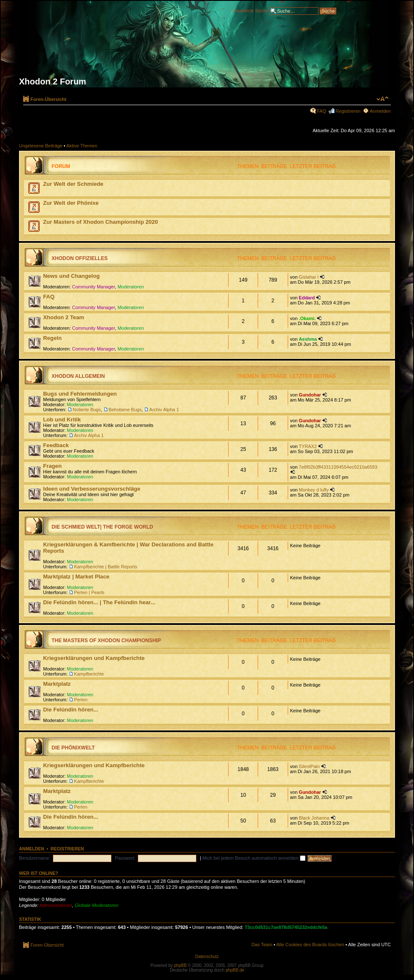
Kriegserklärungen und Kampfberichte (94, 658)
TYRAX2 (308, 446)
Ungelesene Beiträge (41, 146)
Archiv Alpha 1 (164, 410)
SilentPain (309, 766)
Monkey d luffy (314, 490)
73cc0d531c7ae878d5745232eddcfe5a (286, 927)
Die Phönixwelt (73, 748)
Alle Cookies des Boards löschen (310, 945)
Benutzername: (35, 858)
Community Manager (94, 287)
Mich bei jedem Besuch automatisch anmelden (254, 858)
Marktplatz (57, 684)
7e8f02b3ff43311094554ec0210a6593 (338, 467)
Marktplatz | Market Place (76, 577)
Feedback (56, 445)
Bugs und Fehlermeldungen (80, 394)
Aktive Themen (82, 146)
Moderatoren (131, 287)
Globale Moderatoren (97, 905)
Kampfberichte (89, 674)
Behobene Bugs (125, 410)
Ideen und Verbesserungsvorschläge (92, 489)
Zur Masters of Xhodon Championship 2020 (101, 222)
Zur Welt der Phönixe (71, 203)
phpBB (180, 965)
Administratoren (56, 905)
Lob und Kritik (62, 419)
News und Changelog (71, 276)
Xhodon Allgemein (78, 376)
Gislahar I (309, 277)
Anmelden (380, 111)
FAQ (321, 111)
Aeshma (308, 339)
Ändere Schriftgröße (383, 99)
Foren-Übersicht (48, 99)
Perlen (81, 700)
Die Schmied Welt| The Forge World (102, 527)
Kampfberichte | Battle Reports (106, 567)
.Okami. (307, 318)
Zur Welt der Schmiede (73, 184)
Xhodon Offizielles (80, 258)
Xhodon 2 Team (64, 317)
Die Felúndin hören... (71, 710)
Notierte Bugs (87, 410)
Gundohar (310, 395)
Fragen (52, 466)
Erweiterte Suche (251, 10)
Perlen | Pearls (89, 592)
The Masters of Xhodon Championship (106, 641)
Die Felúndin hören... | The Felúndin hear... (99, 602)
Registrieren (348, 111)
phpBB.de (235, 970)
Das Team (262, 945)
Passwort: (125, 858)
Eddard (307, 298)
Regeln (52, 338)
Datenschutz (207, 957)
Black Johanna (314, 818)
